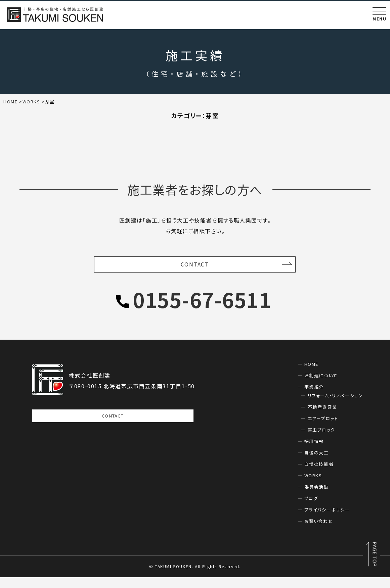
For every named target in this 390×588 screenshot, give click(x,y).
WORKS (313, 486)
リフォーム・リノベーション (335, 406)
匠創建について (321, 386)
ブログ (311, 509)
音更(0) (326, 139)
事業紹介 (314, 398)
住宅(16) (114, 139)
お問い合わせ (319, 532)
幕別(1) (187, 139)
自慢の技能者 (319, 475)
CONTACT (195, 274)
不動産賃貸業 (322, 418)
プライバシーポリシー (327, 520)
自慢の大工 (317, 463)
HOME (311, 375)
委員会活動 (317, 498)
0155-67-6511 (202, 310)
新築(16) (257, 139)
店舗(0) (221, 139)
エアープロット (323, 429)
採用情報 (314, 452)
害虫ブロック (321, 440)
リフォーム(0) (71, 139)
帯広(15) (151, 139)
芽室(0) (292, 139)
